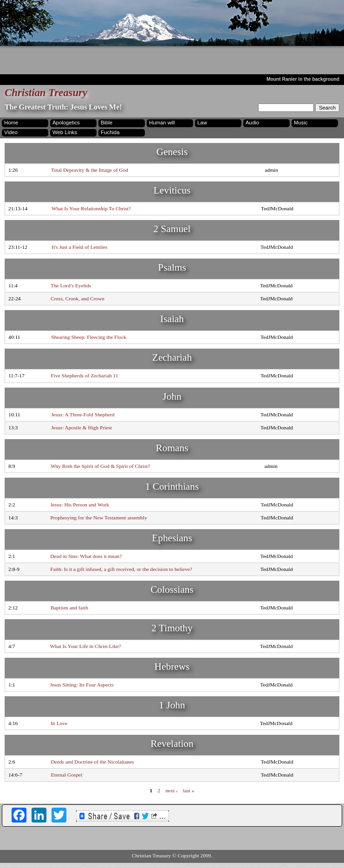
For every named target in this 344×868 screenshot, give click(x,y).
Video (11, 132)
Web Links (65, 132)
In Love (59, 723)
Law (202, 123)
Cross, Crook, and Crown (78, 298)
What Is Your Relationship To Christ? (91, 208)
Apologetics (66, 123)
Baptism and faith (69, 608)
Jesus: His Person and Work (80, 505)
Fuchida (110, 132)
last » (188, 790)
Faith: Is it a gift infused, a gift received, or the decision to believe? (121, 569)
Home (11, 123)
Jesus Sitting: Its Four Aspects (82, 685)
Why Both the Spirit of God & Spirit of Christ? (101, 466)
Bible (107, 123)
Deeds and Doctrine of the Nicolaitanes (92, 762)
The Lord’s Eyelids (71, 285)
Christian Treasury (46, 93)
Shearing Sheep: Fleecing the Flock (89, 337)
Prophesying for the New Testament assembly (98, 518)
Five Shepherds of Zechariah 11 (85, 376)
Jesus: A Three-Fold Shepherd (83, 415)
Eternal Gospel (66, 775)
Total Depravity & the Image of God (90, 170)
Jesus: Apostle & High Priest (81, 428)
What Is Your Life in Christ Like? (85, 646)
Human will (162, 123)
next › (172, 790)
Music (301, 123)
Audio (252, 123)
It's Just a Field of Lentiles (79, 247)
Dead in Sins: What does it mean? (86, 556)
